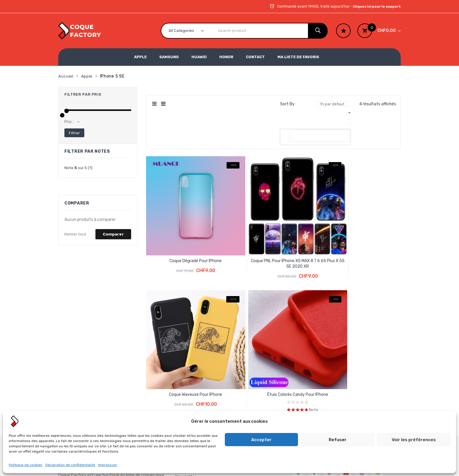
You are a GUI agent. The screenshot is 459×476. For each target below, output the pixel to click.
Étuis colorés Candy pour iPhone (370, 222)
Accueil (66, 76)
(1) (79, 167)
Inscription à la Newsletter (190, 300)
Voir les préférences (414, 440)
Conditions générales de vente (198, 328)
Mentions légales (192, 361)
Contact (255, 57)
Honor (226, 57)
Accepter (261, 440)
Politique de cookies (26, 465)
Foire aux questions (194, 341)
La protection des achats (200, 314)
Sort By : (288, 104)
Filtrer (74, 132)
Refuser (338, 440)
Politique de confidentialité (189, 374)
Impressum (108, 465)
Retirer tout (76, 234)
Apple (140, 57)
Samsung (169, 57)
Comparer (113, 234)
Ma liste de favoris (298, 57)
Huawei (199, 57)
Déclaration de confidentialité (70, 465)
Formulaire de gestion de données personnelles (199, 392)
